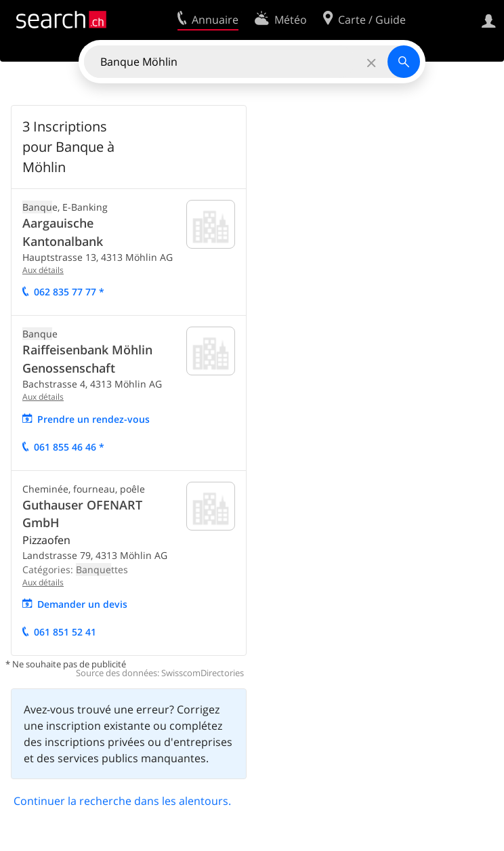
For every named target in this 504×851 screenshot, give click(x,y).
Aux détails (43, 270)
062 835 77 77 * (69, 292)
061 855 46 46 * (69, 447)
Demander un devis (82, 604)
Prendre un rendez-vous (93, 419)
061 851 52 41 (65, 632)
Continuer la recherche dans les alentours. (122, 801)
